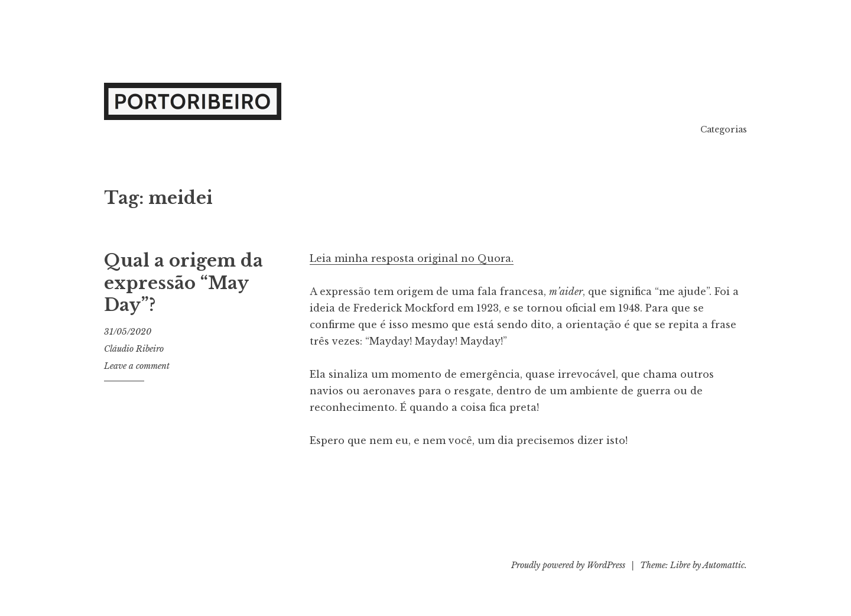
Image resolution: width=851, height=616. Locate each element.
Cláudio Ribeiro (134, 349)
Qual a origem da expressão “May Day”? (183, 283)
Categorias (724, 129)
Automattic (724, 565)
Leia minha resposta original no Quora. (412, 258)
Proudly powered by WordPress (568, 565)
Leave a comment (137, 366)
